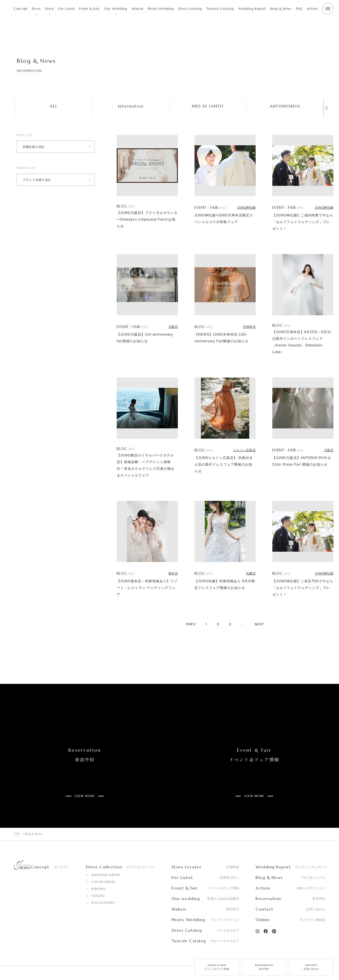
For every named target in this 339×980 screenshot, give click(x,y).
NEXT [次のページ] (259, 624)
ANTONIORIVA (285, 106)
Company (22, 963)
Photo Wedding (161, 9)
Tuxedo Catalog (220, 9)
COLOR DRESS (103, 862)
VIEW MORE (85, 780)
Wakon (138, 9)
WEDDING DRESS (106, 855)
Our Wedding (116, 9)
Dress (36, 9)
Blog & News (281, 9)
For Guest (67, 9)
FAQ (299, 9)
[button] (326, 108)
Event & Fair (89, 9)
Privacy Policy (79, 963)
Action (312, 9)
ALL (54, 106)
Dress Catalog (190, 9)
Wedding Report (252, 9)
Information (131, 106)
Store (49, 9)
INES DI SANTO (208, 106)
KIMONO (99, 869)
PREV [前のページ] (191, 624)
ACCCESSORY (103, 883)
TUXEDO (98, 876)
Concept (20, 9)
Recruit (49, 963)
